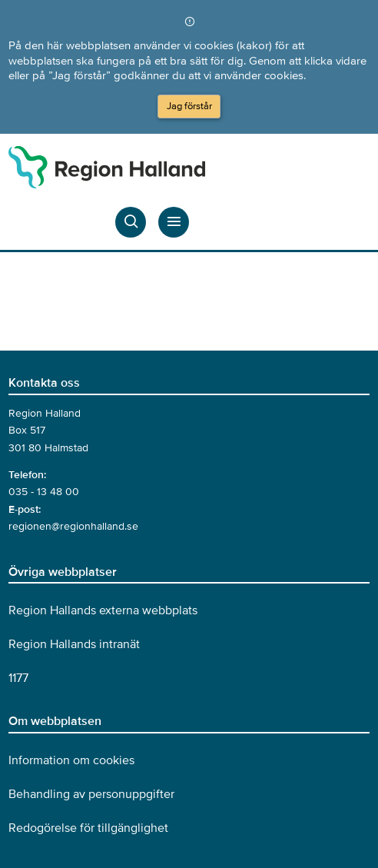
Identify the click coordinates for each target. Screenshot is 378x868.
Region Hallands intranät (74, 644)
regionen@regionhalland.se (73, 526)
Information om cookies (71, 760)
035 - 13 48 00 (44, 492)
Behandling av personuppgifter (91, 794)
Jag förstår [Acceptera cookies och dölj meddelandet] (189, 106)
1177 (18, 678)
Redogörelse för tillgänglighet (88, 828)
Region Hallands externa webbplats (103, 610)
